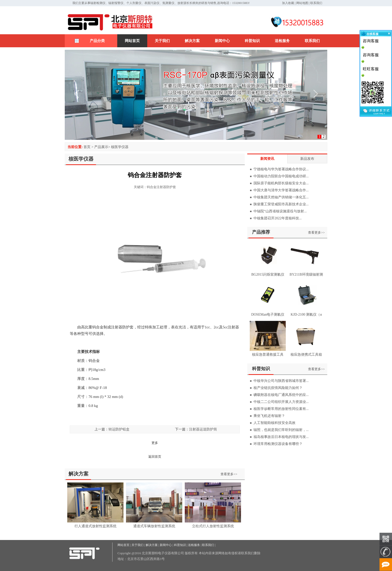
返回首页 (155, 457)
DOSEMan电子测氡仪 (268, 315)
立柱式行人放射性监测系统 (213, 526)
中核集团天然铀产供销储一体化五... (281, 197)
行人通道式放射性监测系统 (95, 526)
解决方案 (192, 41)
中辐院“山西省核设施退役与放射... (280, 211)
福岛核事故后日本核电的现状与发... (281, 437)
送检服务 (282, 41)
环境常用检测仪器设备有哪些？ (278, 444)
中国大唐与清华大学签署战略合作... (281, 190)
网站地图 (302, 3)
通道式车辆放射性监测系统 (154, 526)
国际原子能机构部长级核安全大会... (281, 183)
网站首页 (132, 41)
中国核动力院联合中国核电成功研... (281, 176)
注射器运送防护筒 (203, 429)
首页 (87, 147)
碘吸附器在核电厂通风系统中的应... (281, 395)
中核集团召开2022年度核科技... (278, 218)
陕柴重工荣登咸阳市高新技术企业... (281, 204)
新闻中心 (222, 41)
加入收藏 (288, 3)
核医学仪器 (120, 147)
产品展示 (101, 147)
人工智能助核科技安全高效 (274, 423)
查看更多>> (229, 474)
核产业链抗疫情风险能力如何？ (278, 388)
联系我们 (316, 3)
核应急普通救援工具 (268, 355)
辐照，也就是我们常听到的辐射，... (281, 430)
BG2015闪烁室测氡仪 (268, 274)
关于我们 (162, 41)
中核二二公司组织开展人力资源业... (281, 402)
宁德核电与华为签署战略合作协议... (281, 169)
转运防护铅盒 (119, 429)
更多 (155, 443)
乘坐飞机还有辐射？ (269, 416)
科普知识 (252, 41)
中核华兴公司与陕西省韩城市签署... (281, 381)
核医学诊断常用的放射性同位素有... (281, 409)
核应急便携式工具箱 (306, 355)
